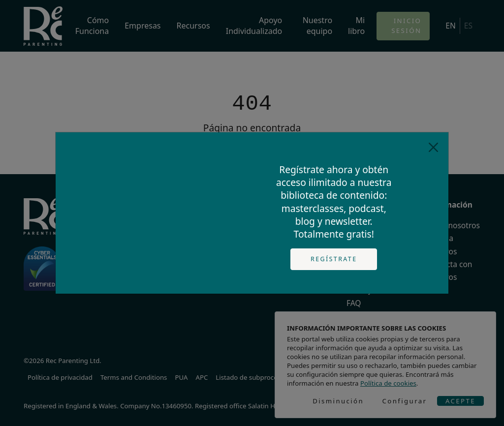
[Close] (433, 147)
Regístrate (334, 259)
